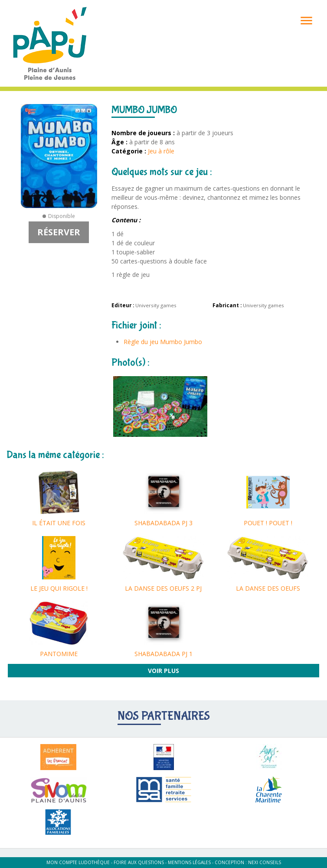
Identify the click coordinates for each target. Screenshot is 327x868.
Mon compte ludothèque (78, 862)
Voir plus (163, 671)
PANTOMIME (59, 654)
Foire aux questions (139, 862)
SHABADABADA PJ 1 (163, 654)
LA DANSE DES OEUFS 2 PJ (163, 588)
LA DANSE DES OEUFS (268, 588)
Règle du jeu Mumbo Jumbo (163, 342)
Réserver (59, 232)
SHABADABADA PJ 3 (163, 523)
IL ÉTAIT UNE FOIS (59, 523)
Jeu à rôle (161, 151)
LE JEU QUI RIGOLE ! (59, 588)
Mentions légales (189, 862)
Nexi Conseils (265, 862)
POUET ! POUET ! (268, 523)
